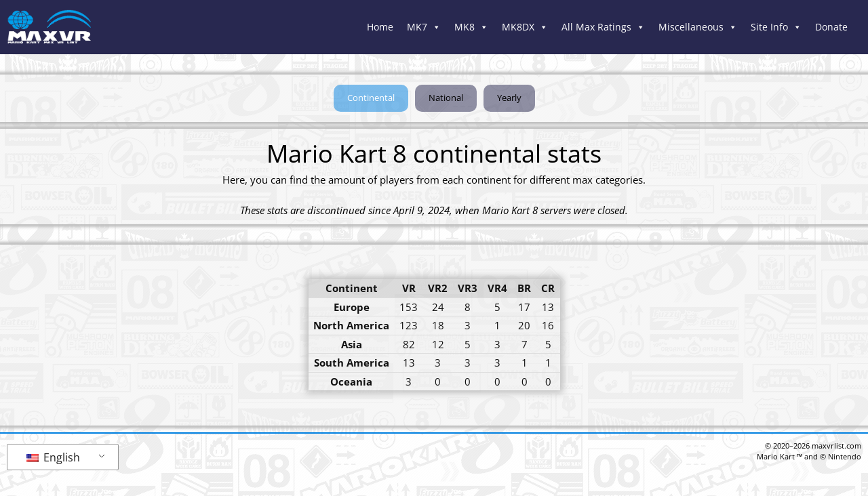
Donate (831, 27)
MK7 (424, 27)
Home (380, 27)
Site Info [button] (776, 27)
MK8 (471, 27)
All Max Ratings (603, 27)
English (53, 457)
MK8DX (525, 27)
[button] (371, 98)
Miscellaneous (698, 27)
